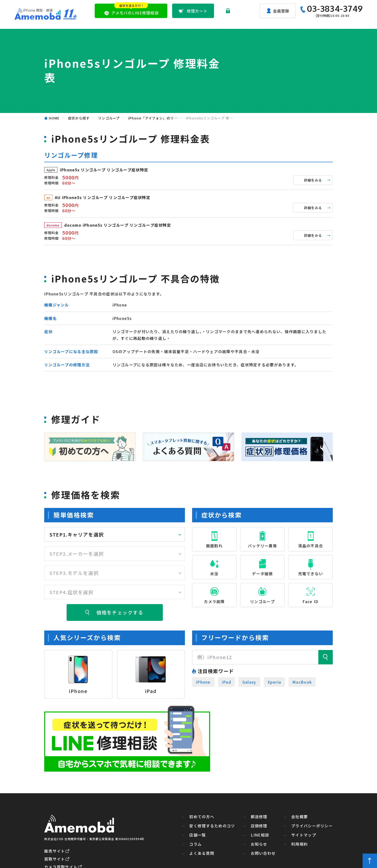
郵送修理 (211, 23)
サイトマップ (304, 801)
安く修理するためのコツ (212, 791)
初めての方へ (182, 23)
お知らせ (321, 23)
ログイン (240, 11)
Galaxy (249, 682)
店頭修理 (236, 23)
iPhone (203, 682)
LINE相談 (260, 801)
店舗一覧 (262, 23)
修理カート (197, 11)
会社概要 (299, 782)
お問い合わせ (350, 23)
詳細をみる (313, 180)
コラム (195, 810)
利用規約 (299, 810)
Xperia (274, 682)
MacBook (302, 682)
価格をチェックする (120, 612)
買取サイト (55, 824)
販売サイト (55, 816)
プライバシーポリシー (312, 791)
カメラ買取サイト (61, 832)
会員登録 (281, 11)
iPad (226, 682)
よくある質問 (291, 23)
